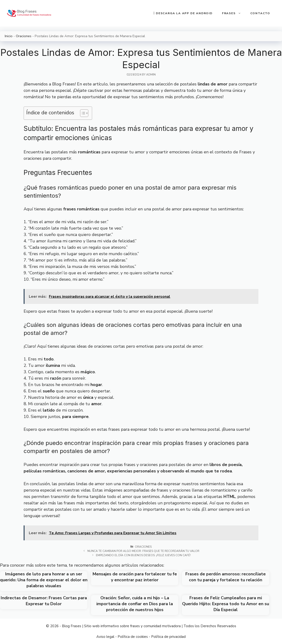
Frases (234, 13)
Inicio (9, 36)
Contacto (260, 13)
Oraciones (24, 36)
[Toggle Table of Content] (82, 113)
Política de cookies (133, 637)
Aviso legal (105, 637)
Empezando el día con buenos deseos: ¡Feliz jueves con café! (143, 555)
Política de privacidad (168, 637)
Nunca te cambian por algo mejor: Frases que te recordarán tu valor (143, 551)
